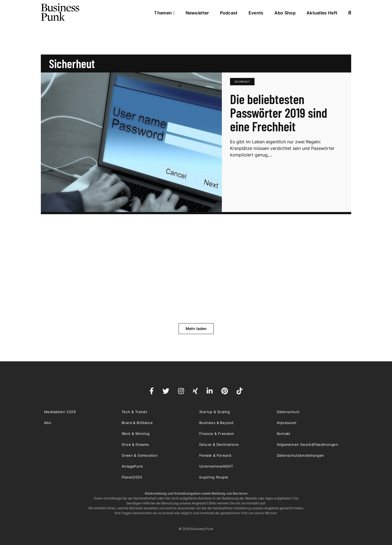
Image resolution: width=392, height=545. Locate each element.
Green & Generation (140, 455)
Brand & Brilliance (137, 423)
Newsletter (197, 13)
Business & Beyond (216, 423)
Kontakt (284, 434)
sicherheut (242, 82)
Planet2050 (132, 477)
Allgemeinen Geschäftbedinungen (307, 444)
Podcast (229, 13)
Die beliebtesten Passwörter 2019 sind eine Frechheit (279, 113)
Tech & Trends (134, 412)
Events (256, 13)
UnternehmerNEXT (216, 466)
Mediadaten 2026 (60, 412)
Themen (164, 13)
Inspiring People (214, 477)
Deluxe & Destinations (219, 444)
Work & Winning (136, 434)
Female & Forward (215, 455)
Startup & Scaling (215, 412)
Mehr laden (196, 328)
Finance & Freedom (217, 434)
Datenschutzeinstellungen (301, 455)
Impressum (287, 423)
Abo (48, 423)
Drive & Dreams (135, 444)
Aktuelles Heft (322, 13)
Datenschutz (288, 412)
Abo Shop (285, 13)
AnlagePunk (132, 466)
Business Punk (60, 12)
